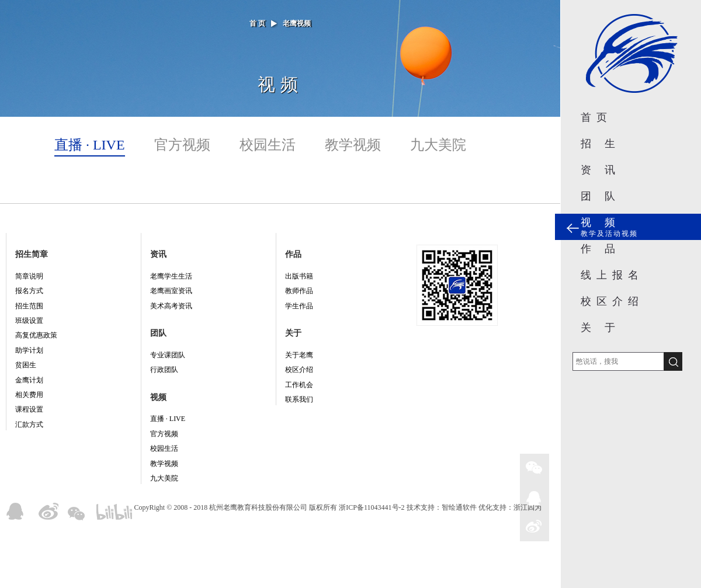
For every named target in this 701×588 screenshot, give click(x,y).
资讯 (158, 254)
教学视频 (353, 145)
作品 (293, 254)
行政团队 (164, 370)
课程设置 (29, 409)
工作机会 (299, 385)
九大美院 (438, 145)
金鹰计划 (29, 380)
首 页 (257, 23)
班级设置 (29, 321)
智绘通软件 (459, 507)
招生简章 (32, 254)
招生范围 (29, 306)
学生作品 (299, 306)
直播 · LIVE (90, 145)
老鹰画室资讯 (171, 291)
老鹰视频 (297, 23)
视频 (158, 397)
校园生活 (268, 145)
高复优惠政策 (36, 335)
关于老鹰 (299, 355)
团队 (158, 333)
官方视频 (182, 145)
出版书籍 (299, 276)
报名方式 (29, 291)
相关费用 (29, 395)
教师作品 (299, 291)
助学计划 (29, 350)
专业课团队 (168, 355)
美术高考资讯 (171, 306)
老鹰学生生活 (171, 276)
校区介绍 (299, 370)
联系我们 (299, 399)
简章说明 (29, 276)
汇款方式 (29, 425)
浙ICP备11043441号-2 (372, 507)
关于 (293, 333)
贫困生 (26, 365)
